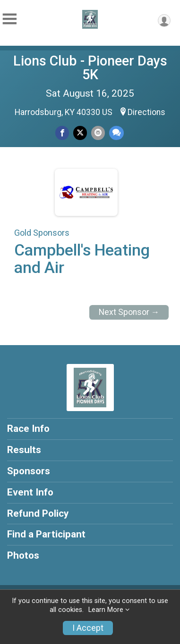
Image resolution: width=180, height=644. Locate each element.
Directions (146, 112)
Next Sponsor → (129, 312)
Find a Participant (46, 534)
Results (24, 450)
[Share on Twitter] (80, 133)
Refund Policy (38, 513)
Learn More (106, 610)
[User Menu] (164, 21)
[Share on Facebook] (62, 133)
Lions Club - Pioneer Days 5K (90, 68)
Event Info (30, 492)
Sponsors (29, 471)
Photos (23, 555)
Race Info (28, 429)
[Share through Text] (116, 133)
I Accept (88, 628)
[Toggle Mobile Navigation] (9, 19)
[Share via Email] (98, 133)
